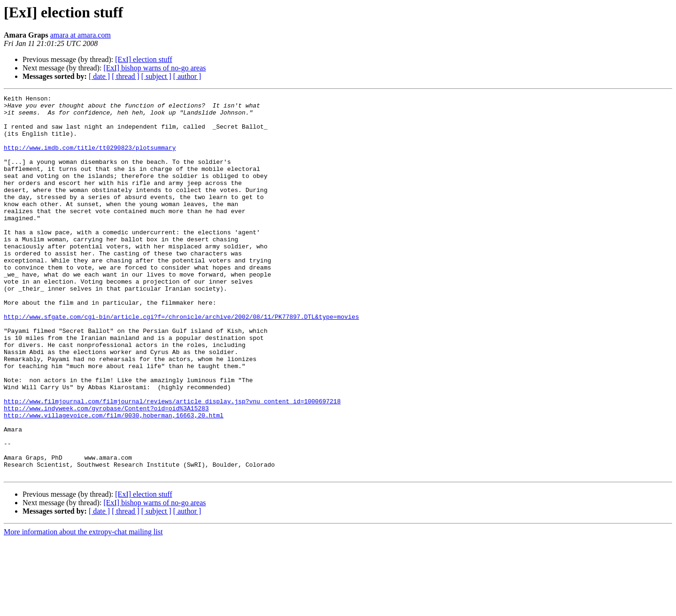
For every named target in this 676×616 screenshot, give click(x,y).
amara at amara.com (81, 35)
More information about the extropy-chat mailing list (83, 608)
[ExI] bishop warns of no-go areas (154, 68)
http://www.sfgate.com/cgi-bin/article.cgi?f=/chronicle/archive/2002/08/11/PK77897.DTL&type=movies (181, 362)
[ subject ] (156, 76)
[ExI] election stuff (143, 59)
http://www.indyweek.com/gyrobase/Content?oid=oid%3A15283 (106, 471)
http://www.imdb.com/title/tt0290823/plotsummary (90, 159)
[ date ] (99, 76)
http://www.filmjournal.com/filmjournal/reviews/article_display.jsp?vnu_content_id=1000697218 (172, 463)
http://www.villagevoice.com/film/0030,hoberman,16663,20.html (114, 480)
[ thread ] (126, 76)
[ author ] (187, 76)
